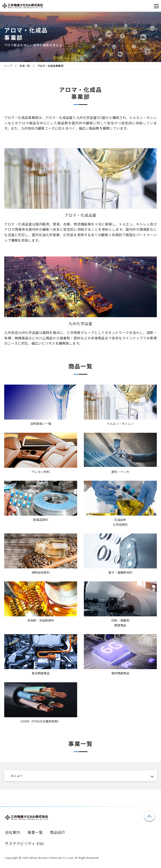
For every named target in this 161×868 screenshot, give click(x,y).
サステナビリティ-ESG (24, 843)
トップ (8, 66)
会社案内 (12, 832)
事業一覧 (25, 66)
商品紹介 (58, 832)
